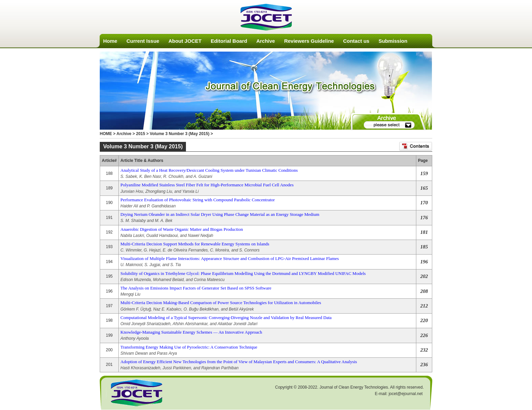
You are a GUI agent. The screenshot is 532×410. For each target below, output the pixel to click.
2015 (141, 134)
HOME (106, 134)
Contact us (356, 41)
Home (110, 41)
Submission (393, 41)
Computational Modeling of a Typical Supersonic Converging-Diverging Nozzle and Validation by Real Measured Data (226, 318)
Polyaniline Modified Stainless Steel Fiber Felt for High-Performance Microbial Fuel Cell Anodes (207, 185)
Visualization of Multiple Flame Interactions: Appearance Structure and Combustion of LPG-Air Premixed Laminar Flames (230, 258)
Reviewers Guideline (309, 41)
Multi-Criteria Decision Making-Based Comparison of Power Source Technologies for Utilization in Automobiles (221, 303)
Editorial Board (229, 41)
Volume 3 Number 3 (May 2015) (179, 134)
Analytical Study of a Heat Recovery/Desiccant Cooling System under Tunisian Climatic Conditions (209, 170)
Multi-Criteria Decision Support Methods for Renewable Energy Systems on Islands (195, 244)
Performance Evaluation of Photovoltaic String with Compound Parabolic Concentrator (198, 200)
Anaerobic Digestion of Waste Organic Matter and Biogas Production (182, 229)
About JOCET (185, 41)
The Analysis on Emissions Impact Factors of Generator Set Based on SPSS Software (196, 288)
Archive (265, 41)
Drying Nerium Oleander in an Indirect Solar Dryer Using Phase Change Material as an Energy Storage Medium (220, 214)
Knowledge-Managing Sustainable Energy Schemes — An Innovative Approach (191, 332)
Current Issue (143, 41)
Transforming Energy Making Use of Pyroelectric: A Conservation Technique (189, 347)
